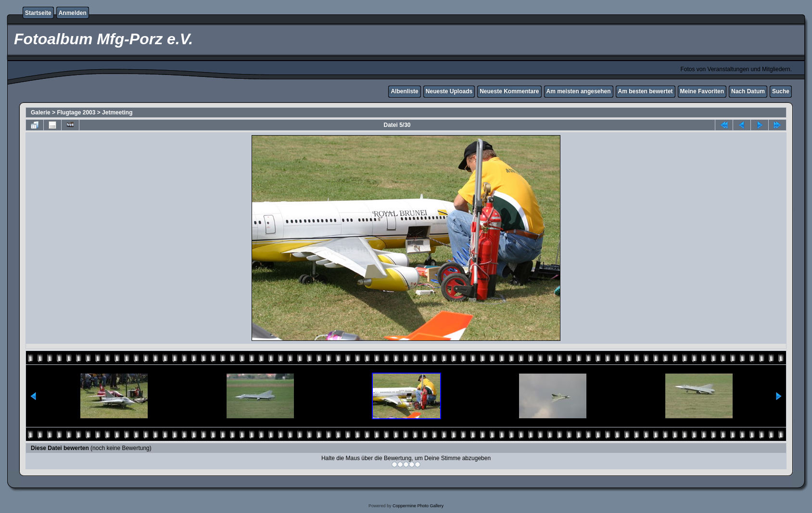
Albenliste (404, 91)
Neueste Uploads (449, 91)
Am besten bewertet (646, 91)
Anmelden (73, 13)
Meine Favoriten (702, 91)
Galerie (41, 113)
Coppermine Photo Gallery (418, 506)
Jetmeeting (117, 113)
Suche (781, 91)
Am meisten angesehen (579, 91)
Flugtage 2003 (76, 113)
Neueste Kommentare (509, 91)
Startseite (38, 13)
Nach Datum (748, 91)
